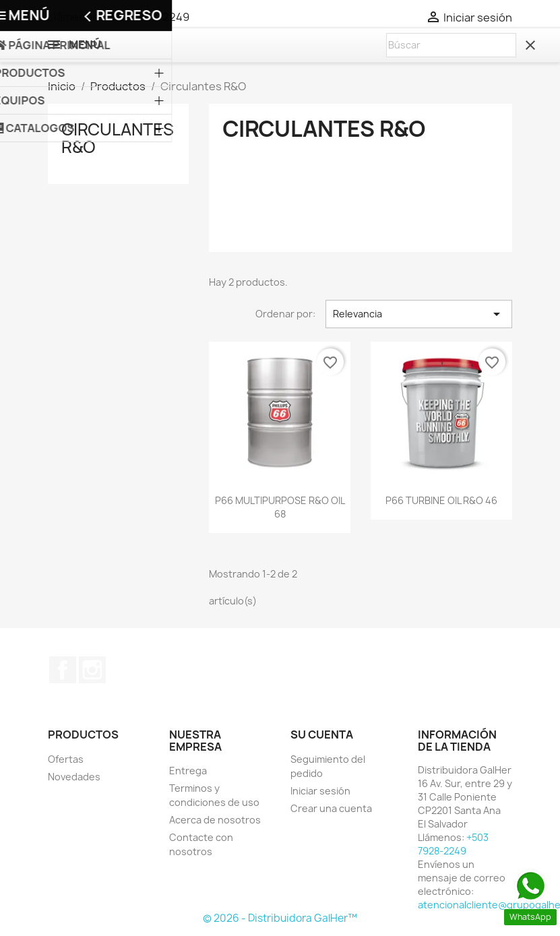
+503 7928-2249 (147, 17)
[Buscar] (451, 45)
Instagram (92, 670)
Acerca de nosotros (215, 820)
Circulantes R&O (118, 138)
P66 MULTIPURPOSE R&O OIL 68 (280, 507)
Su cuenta (322, 735)
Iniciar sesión (320, 791)
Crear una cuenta (331, 808)
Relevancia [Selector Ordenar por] (419, 314)
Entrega (188, 771)
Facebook (63, 670)
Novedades (74, 777)
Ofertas (66, 759)
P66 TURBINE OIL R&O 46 (441, 500)
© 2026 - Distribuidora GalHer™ (280, 918)
